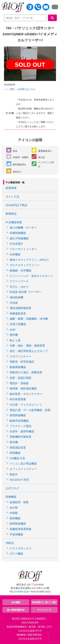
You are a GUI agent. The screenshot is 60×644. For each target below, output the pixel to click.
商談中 (14, 474)
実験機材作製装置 (20, 437)
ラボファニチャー (20, 356)
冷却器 (14, 303)
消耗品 (10, 543)
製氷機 (14, 442)
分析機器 (15, 254)
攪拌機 (14, 335)
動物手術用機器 (19, 421)
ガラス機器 (16, 554)
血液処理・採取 (19, 502)
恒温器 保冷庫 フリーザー (25, 292)
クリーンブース (19, 281)
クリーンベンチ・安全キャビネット (31, 276)
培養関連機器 (18, 233)
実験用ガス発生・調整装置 (26, 372)
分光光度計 (16, 244)
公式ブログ (12, 488)
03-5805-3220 (22, 592)
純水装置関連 (18, 399)
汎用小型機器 (18, 324)
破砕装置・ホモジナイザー (26, 394)
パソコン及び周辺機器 (23, 464)
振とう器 (15, 340)
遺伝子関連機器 (19, 238)
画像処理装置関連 (20, 529)
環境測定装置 (18, 448)
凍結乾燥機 (16, 297)
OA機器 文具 (17, 458)
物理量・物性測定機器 (23, 389)
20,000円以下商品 (16, 205)
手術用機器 (16, 535)
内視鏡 (14, 513)
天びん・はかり (19, 287)
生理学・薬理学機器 (22, 432)
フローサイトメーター (23, 249)
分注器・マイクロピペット (26, 405)
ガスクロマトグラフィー (25, 265)
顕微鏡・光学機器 (20, 271)
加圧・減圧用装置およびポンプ (29, 351)
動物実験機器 (18, 367)
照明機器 (15, 453)
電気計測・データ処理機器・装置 (30, 410)
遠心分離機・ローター (23, 228)
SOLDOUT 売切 (19, 480)
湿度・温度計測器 (20, 378)
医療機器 (11, 497)
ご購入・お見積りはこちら (22, 89)
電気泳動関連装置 (20, 308)
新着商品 (11, 214)
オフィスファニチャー (23, 469)
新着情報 (11, 188)
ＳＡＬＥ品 (12, 197)
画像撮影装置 (18, 314)
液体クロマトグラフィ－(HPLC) (29, 260)
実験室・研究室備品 (22, 362)
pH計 (13, 330)
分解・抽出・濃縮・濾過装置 (27, 346)
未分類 (14, 508)
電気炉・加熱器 (19, 383)
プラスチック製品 (20, 426)
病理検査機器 (18, 524)
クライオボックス (20, 548)
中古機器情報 (14, 222)
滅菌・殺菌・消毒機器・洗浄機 (29, 319)
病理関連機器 (18, 415)
